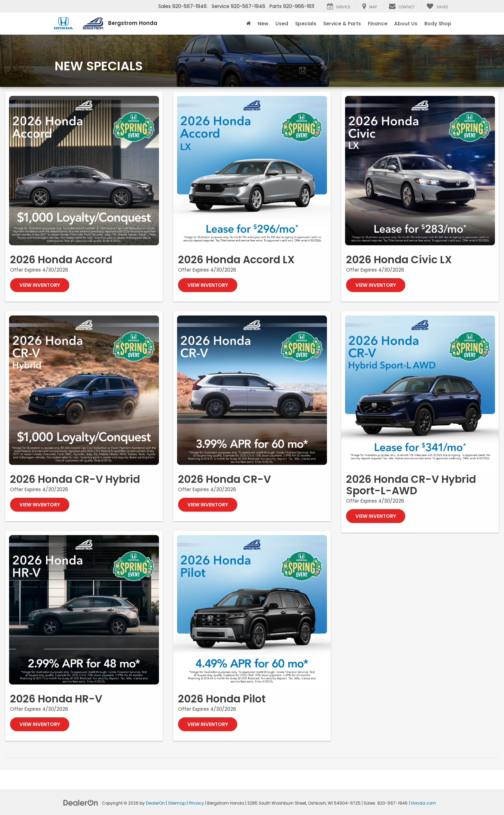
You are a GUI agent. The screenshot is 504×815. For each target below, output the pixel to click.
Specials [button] (306, 24)
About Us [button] (406, 24)
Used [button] (282, 24)
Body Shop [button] (438, 24)
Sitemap (177, 803)
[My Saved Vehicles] (437, 7)
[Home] (249, 24)
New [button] (263, 24)
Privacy (196, 803)
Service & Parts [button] (342, 24)
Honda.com (424, 803)
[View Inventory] (84, 171)
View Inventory (40, 285)
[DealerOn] (81, 803)
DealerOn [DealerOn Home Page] (155, 803)
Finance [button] (378, 24)
